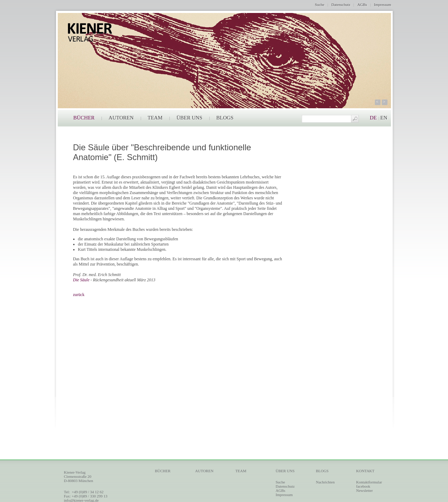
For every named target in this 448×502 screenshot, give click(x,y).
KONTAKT (365, 471)
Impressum (383, 5)
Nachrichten (325, 482)
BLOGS (225, 118)
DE (373, 118)
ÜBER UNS (189, 118)
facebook (363, 486)
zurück (79, 295)
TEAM (155, 118)
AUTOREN (121, 118)
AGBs (362, 5)
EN (384, 118)
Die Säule (81, 280)
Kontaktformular (369, 482)
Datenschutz (341, 5)
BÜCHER (84, 118)
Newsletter (365, 490)
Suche (320, 5)
